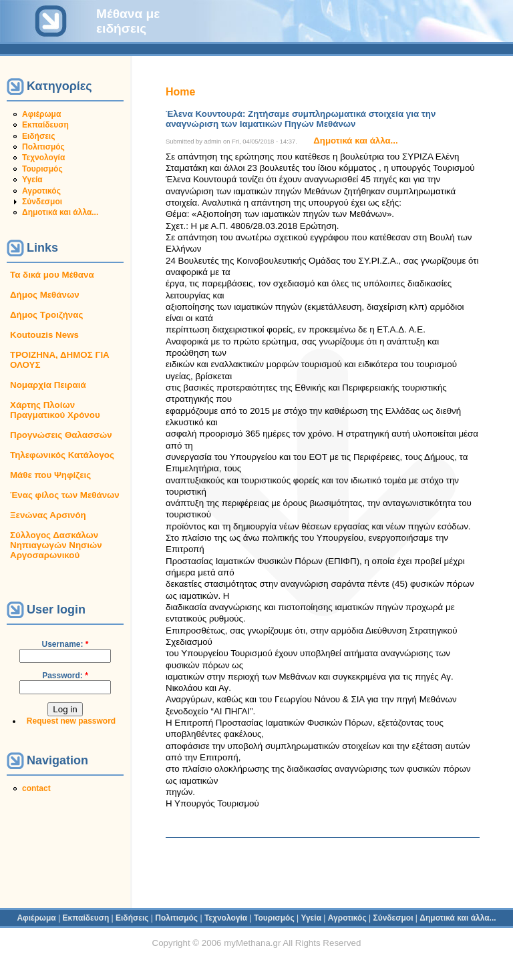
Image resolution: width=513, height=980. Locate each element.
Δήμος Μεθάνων (45, 295)
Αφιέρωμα (41, 114)
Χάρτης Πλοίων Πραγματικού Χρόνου (55, 410)
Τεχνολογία (43, 158)
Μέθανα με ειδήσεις (128, 21)
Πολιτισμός (43, 147)
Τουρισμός (42, 169)
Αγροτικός (41, 191)
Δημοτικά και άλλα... (60, 212)
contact (36, 788)
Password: (65, 676)
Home (180, 92)
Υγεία (32, 180)
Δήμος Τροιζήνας (46, 315)
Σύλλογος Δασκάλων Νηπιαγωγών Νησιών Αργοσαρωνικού (56, 545)
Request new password (71, 721)
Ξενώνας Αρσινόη (48, 515)
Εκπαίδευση (45, 125)
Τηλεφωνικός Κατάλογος (62, 455)
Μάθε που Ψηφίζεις (50, 475)
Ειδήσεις (38, 136)
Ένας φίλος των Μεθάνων (65, 495)
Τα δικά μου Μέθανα (52, 275)
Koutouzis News (44, 335)
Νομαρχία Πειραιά (48, 385)
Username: (65, 644)
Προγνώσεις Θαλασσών (61, 435)
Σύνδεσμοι (42, 202)
